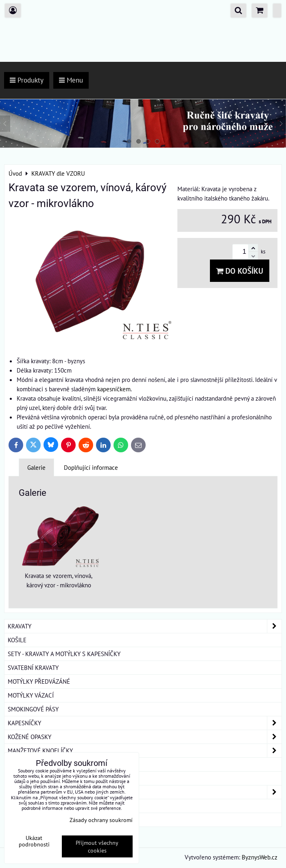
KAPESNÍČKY (145, 723)
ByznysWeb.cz (260, 857)
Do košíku (240, 271)
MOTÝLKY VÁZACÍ (31, 695)
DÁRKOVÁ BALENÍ (31, 806)
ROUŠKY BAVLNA (30, 820)
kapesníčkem (114, 389)
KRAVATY (145, 626)
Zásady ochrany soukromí (101, 820)
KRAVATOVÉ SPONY (33, 764)
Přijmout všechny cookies (97, 846)
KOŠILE (17, 640)
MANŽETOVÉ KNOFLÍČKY (145, 751)
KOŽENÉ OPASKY (145, 737)
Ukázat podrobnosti (34, 841)
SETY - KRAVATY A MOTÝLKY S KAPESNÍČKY (64, 654)
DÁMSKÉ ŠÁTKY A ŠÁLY (145, 792)
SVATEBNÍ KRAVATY (33, 667)
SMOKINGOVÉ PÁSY (33, 709)
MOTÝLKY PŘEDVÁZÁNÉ (39, 681)
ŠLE (13, 778)
